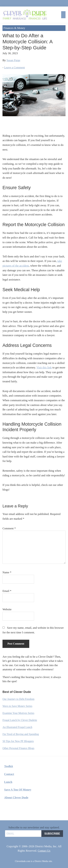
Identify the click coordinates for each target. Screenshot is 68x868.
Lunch (8, 782)
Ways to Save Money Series (17, 706)
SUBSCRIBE (52, 834)
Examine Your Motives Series (18, 713)
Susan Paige (13, 60)
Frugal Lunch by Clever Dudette (20, 720)
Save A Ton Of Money (18, 790)
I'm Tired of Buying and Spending (21, 734)
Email (7, 591)
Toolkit (9, 766)
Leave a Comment (15, 67)
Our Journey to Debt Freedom (18, 699)
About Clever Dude (16, 797)
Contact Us (44, 851)
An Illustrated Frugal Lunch (17, 727)
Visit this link (44, 368)
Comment (9, 528)
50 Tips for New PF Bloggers (18, 741)
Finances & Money (14, 28)
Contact (9, 774)
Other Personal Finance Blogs (18, 748)
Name (7, 572)
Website (7, 609)
